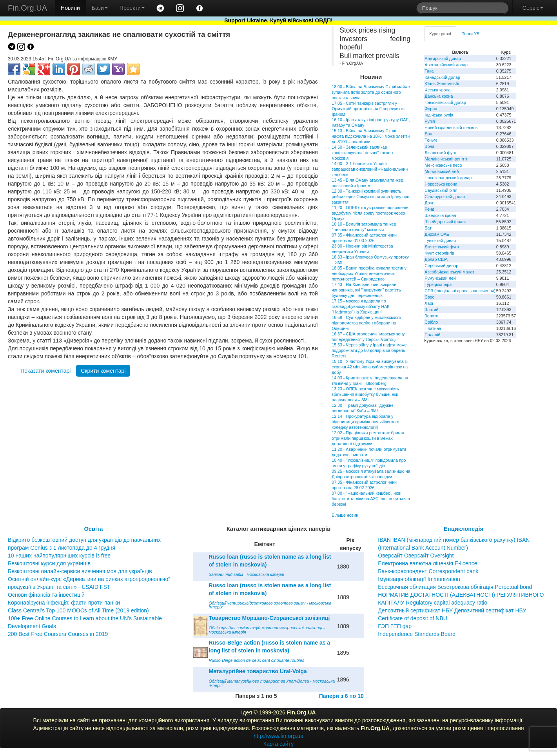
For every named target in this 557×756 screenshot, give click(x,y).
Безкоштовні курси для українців (49, 563)
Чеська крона (437, 90)
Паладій (432, 335)
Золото (431, 316)
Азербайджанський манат (449, 272)
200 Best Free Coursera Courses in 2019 (58, 634)
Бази (100, 8)
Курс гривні (440, 34)
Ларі (429, 303)
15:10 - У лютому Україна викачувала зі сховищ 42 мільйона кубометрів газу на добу (370, 367)
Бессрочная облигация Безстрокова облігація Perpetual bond (455, 587)
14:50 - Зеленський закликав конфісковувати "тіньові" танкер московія (362, 153)
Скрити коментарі (103, 371)
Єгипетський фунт (442, 247)
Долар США (436, 259)
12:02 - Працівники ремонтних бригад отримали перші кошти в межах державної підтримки (368, 438)
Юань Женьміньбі (442, 84)
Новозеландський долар (448, 178)
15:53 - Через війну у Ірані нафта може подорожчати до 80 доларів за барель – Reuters (370, 350)
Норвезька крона (441, 184)
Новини (70, 8)
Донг (429, 203)
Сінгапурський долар (445, 197)
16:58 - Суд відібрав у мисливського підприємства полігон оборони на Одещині (366, 323)
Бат (428, 228)
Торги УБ (471, 34)
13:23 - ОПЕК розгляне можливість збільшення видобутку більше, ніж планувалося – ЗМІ (365, 394)
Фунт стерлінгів (439, 253)
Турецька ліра (438, 284)
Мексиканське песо (443, 165)
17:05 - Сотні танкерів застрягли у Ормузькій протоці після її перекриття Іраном (368, 109)
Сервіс (533, 8)
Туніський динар (440, 240)
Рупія (430, 121)
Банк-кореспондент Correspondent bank (428, 571)
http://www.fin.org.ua (278, 736)
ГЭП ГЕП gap (395, 626)
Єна (428, 134)
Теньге (431, 140)
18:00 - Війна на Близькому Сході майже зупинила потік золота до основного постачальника (371, 92)
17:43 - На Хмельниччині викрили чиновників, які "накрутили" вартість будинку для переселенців (366, 290)
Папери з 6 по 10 (341, 696)
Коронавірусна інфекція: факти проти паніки (64, 603)
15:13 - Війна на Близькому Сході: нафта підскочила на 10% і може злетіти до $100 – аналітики (371, 136)
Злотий (431, 310)
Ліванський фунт (441, 153)
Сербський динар (441, 266)
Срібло (431, 322)
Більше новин (345, 515)
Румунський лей (440, 278)
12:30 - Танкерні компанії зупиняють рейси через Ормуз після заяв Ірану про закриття (370, 197)
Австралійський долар (446, 65)
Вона (429, 146)
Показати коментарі (45, 371)
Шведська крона (440, 215)
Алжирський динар (443, 58)
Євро (429, 297)
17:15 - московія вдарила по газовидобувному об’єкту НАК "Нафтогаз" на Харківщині (360, 306)
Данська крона (439, 96)
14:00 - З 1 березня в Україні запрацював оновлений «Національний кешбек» (370, 169)
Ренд (429, 209)
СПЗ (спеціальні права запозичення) (460, 291)
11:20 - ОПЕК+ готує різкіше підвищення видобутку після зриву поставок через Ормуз (370, 213)
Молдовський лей (442, 171)
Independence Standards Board (417, 634)
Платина (433, 328)
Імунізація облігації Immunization (419, 579)
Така (429, 71)
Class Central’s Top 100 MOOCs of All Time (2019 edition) (78, 610)
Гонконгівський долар (445, 102)
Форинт (432, 109)
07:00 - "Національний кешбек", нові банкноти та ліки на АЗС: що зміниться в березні (371, 499)
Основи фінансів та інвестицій (46, 595)
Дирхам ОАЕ (437, 234)
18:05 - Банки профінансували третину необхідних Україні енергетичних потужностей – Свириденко (369, 273)
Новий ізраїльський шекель (451, 128)
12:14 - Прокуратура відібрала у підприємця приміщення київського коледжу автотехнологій (365, 422)
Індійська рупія (439, 115)
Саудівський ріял (441, 190)
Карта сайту (279, 744)
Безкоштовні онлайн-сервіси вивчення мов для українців (80, 571)
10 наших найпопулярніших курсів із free (59, 556)
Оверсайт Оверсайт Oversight (416, 556)
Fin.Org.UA (27, 8)
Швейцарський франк (445, 222)
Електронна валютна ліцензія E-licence (427, 563)
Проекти (132, 8)
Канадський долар (442, 77)
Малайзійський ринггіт (446, 159)
